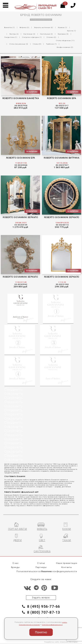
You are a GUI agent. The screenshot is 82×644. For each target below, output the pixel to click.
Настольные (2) (66, 31)
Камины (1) (69, 27)
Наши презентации (67, 562)
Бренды (16, 566)
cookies (65, 622)
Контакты (67, 566)
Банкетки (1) (10, 27)
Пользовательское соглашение (27, 625)
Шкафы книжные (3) (46, 41)
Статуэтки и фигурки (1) (58, 34)
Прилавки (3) (16, 34)
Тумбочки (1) (25, 41)
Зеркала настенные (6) (49, 27)
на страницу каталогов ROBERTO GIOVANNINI (41, 20)
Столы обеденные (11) (31, 37)
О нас (16, 562)
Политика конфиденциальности (55, 625)
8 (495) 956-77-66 (41, 606)
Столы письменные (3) (58, 37)
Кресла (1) (14, 31)
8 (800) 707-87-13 (41, 613)
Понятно (41, 632)
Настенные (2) (47, 31)
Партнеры (41, 566)
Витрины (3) (27, 27)
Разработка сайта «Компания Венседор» (60, 642)
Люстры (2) (30, 31)
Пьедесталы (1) (34, 34)
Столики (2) (10, 37)
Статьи (41, 562)
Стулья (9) (9, 41)
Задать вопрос (41, 597)
